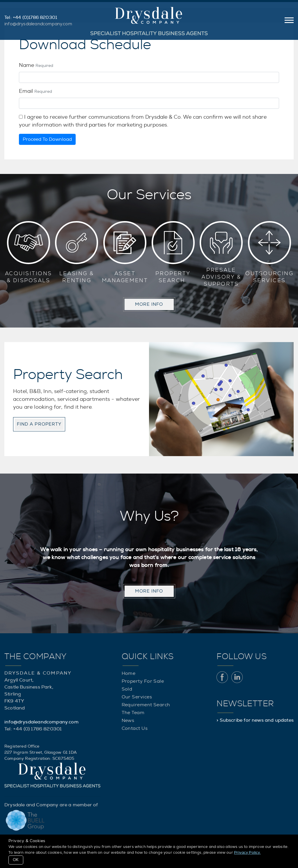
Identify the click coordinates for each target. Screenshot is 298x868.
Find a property (39, 424)
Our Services (137, 697)
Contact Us (135, 728)
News (128, 721)
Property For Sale (143, 681)
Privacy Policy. (247, 853)
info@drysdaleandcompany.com (38, 24)
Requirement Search (146, 705)
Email (36, 91)
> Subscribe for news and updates (255, 720)
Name (36, 65)
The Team (133, 713)
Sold (127, 689)
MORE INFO (149, 304)
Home (129, 673)
